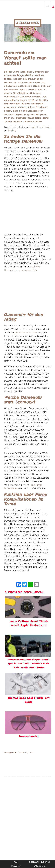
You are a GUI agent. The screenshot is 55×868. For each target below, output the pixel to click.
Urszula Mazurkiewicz (40, 127)
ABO (15, 862)
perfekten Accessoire (26, 333)
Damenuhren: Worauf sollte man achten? (25, 58)
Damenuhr (23, 753)
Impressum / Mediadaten (40, 862)
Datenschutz (40, 866)
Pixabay (12, 131)
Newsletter (15, 866)
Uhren (32, 753)
